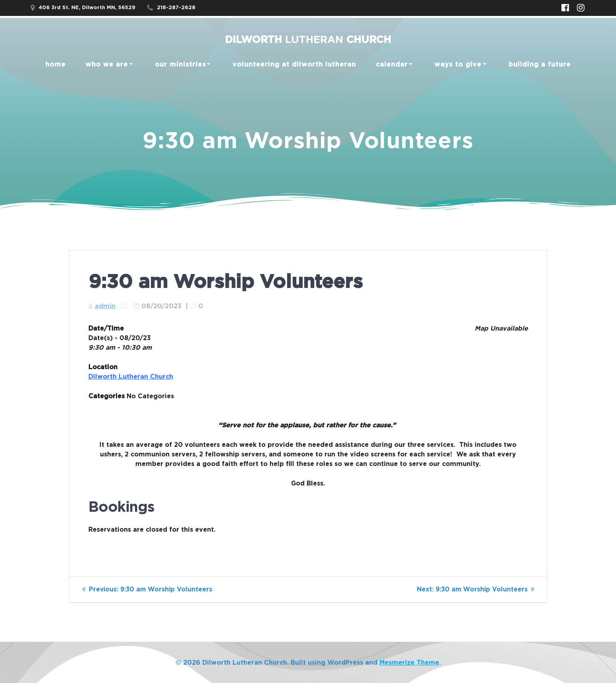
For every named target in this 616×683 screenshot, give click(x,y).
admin (105, 306)
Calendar (392, 65)
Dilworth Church (308, 40)
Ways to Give (458, 65)
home (56, 65)
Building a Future (540, 65)
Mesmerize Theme (409, 663)
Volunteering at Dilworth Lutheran (294, 65)
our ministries (180, 65)
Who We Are (107, 65)
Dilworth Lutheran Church (131, 377)
